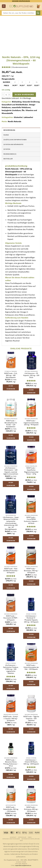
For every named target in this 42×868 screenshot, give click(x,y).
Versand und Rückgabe (11, 839)
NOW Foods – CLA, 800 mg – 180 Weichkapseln (11, 375)
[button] (4, 6)
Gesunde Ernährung (31, 102)
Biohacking (17, 102)
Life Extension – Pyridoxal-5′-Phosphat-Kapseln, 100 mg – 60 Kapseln (31, 619)
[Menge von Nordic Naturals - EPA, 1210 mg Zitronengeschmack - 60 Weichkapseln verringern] (3, 95)
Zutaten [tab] (7, 149)
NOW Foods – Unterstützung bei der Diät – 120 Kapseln (31, 667)
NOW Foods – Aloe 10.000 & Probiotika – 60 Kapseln (11, 571)
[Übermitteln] (38, 13)
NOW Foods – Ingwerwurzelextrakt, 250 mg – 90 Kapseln (31, 423)
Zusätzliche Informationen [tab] (15, 140)
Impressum (22, 837)
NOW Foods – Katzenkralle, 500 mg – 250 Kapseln (11, 809)
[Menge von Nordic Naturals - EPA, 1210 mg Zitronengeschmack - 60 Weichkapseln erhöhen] (9, 95)
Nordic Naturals (15, 121)
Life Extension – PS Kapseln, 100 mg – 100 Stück (31, 375)
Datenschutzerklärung (31, 839)
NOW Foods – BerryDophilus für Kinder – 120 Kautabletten (11, 424)
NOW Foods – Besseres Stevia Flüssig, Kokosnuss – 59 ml (11, 763)
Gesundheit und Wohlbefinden (15, 105)
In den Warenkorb (24, 94)
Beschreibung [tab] (9, 130)
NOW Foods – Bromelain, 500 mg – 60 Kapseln (31, 571)
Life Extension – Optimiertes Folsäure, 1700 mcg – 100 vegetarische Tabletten (11, 669)
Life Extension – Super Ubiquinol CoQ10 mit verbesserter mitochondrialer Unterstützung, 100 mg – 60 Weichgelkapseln (11, 523)
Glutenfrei (18, 117)
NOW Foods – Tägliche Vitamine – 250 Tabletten (31, 719)
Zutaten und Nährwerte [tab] (13, 144)
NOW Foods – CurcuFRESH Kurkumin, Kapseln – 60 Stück (31, 520)
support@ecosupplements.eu (23, 865)
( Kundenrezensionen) (20, 67)
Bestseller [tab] (8, 159)
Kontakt (13, 837)
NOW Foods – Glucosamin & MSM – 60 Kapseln (11, 618)
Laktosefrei (28, 117)
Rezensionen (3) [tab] (10, 154)
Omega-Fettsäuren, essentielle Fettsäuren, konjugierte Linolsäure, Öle (19, 107)
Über (30, 837)
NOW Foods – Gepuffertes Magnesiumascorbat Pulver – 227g (31, 471)
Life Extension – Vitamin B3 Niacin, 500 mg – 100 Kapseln (31, 762)
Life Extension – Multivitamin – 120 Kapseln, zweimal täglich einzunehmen (11, 471)
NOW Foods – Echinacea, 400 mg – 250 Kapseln (31, 809)
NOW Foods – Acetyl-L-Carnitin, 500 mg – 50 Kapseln (11, 719)
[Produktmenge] (6, 95)
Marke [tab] (6, 135)
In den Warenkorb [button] (11, 387)
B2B (21, 840)
